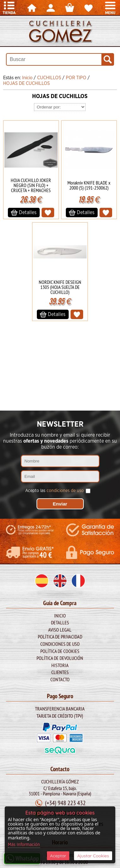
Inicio (60, 616)
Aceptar (58, 856)
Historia (60, 665)
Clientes (60, 672)
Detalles (60, 622)
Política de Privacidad (60, 637)
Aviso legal (60, 630)
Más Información (24, 845)
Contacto (60, 679)
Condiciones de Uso (60, 644)
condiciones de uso (65, 491)
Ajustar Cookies (93, 856)
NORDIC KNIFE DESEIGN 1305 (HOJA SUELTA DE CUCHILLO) (60, 287)
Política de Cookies (60, 651)
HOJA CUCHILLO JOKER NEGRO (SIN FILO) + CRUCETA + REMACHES (31, 185)
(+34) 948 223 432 (65, 803)
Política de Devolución (60, 658)
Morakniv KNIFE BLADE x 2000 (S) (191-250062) (89, 185)
